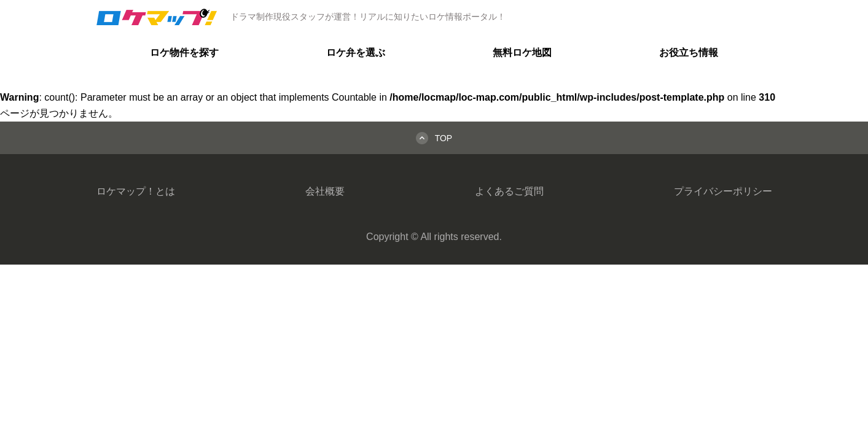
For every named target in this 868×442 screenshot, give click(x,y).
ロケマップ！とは (136, 191)
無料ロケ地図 (522, 52)
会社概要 (325, 191)
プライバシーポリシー (723, 191)
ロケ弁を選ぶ (356, 52)
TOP (444, 138)
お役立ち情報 (689, 52)
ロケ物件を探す (184, 52)
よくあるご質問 (509, 191)
